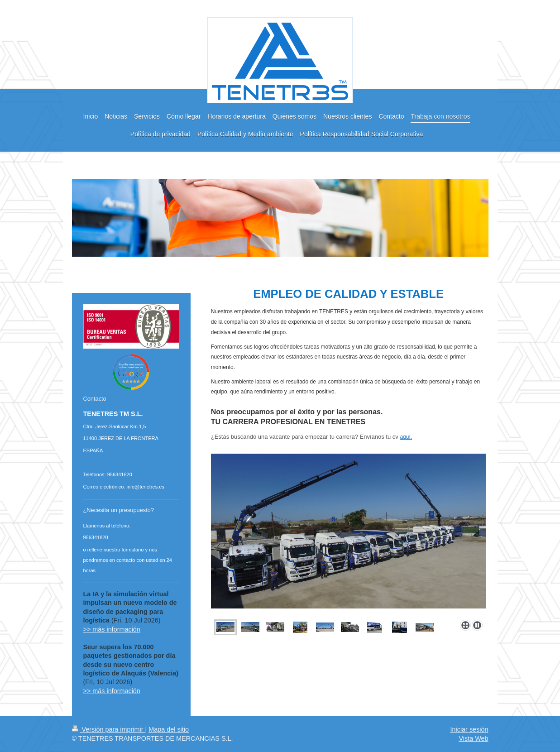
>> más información (112, 629)
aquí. (406, 437)
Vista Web (473, 738)
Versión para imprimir (109, 729)
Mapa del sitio (169, 729)
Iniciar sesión (469, 729)
